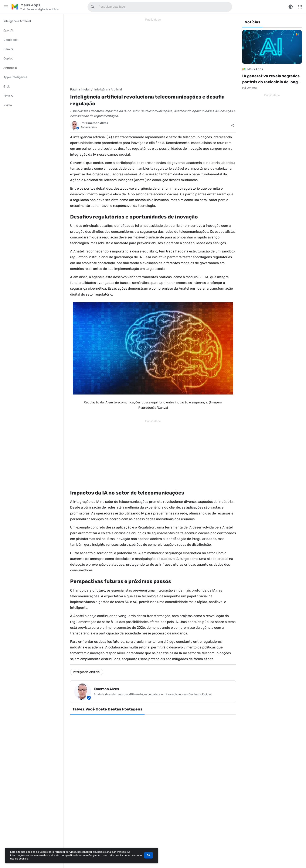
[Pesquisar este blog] (93, 7)
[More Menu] (300, 7)
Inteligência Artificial (108, 89)
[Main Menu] (6, 7)
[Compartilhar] (232, 125)
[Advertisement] (153, 53)
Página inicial (80, 89)
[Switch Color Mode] (291, 7)
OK (149, 855)
